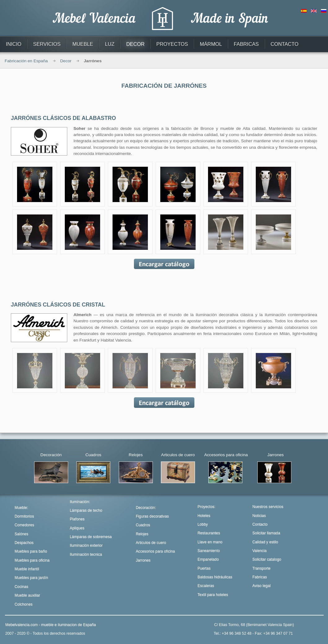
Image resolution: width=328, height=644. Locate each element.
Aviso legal (262, 586)
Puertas (204, 568)
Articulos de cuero (151, 543)
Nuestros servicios (268, 507)
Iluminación (79, 502)
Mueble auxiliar (27, 595)
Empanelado (208, 559)
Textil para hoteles (213, 595)
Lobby (203, 524)
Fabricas (260, 577)
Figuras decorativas (152, 516)
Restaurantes (209, 533)
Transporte (262, 568)
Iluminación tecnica (86, 554)
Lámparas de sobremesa (91, 537)
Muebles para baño (31, 551)
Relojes (142, 534)
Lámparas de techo (86, 510)
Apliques (77, 528)
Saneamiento (209, 551)
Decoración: (146, 508)
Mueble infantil (27, 569)
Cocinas (21, 587)
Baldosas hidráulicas (215, 577)
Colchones (24, 604)
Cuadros (143, 525)
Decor (66, 61)
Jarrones (143, 560)
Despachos (24, 543)
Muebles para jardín (31, 578)
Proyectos (206, 507)
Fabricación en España (26, 61)
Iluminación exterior (86, 545)
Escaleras (206, 586)
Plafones (77, 519)
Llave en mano (210, 542)
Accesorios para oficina (155, 551)
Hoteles (204, 516)
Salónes (21, 534)
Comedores (24, 525)
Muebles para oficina (32, 560)
